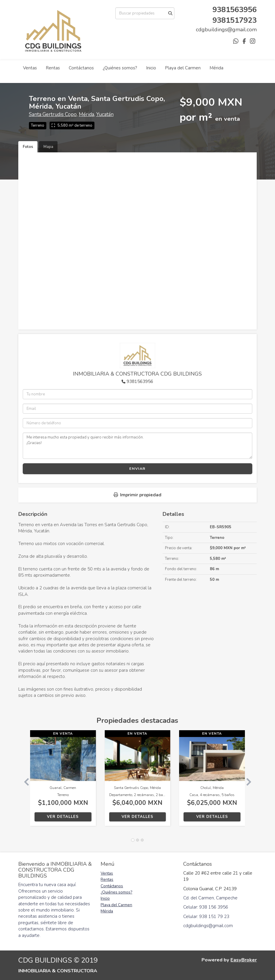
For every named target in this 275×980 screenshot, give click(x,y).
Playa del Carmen (183, 68)
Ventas (30, 68)
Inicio (151, 68)
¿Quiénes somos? (120, 68)
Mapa (48, 147)
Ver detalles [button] (63, 817)
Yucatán (105, 114)
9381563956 (140, 381)
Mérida (216, 68)
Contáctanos (81, 68)
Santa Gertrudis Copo (53, 114)
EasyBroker (244, 960)
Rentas (53, 68)
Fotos (28, 147)
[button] (24, 781)
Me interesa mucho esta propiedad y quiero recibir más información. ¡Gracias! (138, 446)
